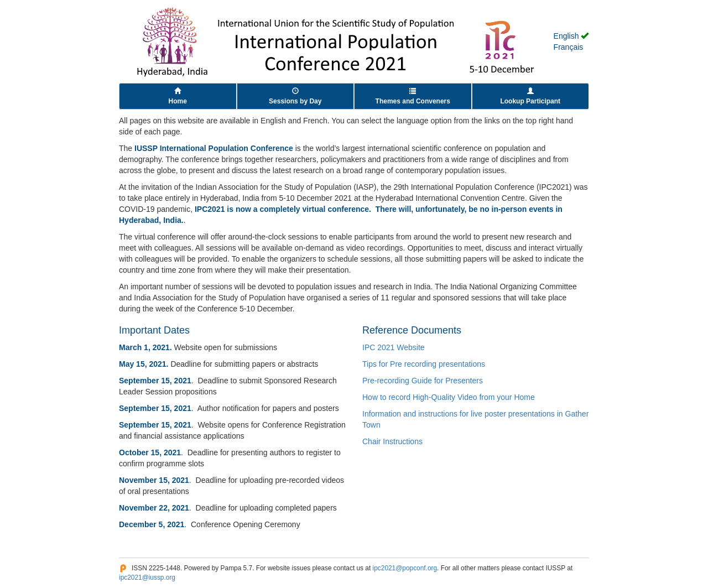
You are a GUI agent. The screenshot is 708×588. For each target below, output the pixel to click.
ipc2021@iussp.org (147, 577)
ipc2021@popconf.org (405, 568)
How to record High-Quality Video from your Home (449, 397)
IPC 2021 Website (394, 347)
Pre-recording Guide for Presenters (423, 381)
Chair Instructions (392, 441)
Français (569, 47)
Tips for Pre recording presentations (424, 364)
